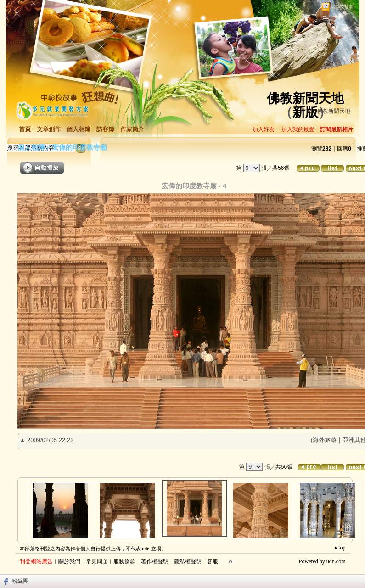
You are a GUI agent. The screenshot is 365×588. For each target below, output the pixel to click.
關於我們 (69, 561)
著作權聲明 (155, 561)
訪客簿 (105, 129)
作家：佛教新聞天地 (326, 111)
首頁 (25, 129)
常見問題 (97, 561)
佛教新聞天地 (305, 98)
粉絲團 (20, 581)
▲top (339, 548)
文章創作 (49, 129)
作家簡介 (132, 129)
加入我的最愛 (298, 129)
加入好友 (264, 129)
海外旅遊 (325, 440)
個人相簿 (79, 129)
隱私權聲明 (188, 561)
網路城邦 (343, 7)
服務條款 (124, 561)
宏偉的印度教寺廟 (79, 147)
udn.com (336, 561)
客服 (213, 561)
